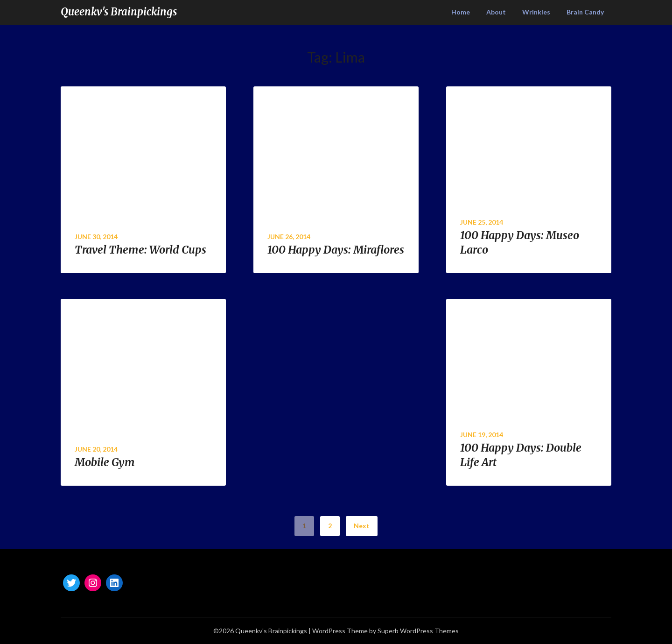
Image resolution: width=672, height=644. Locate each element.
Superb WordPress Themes (418, 631)
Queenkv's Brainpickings (119, 12)
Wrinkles (536, 12)
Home (461, 12)
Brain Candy (585, 12)
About (496, 12)
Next (362, 526)
